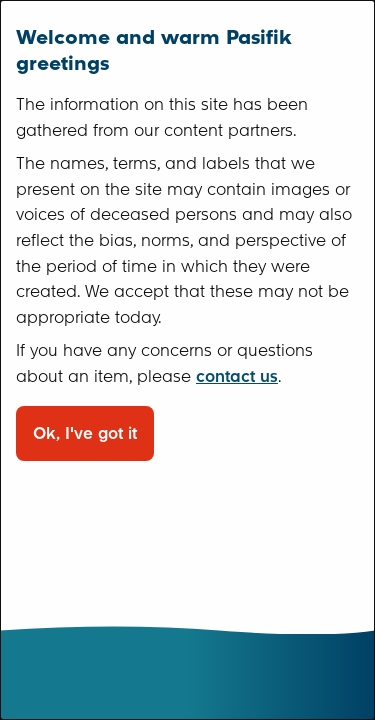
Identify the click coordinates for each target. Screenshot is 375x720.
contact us (237, 376)
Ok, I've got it (85, 433)
